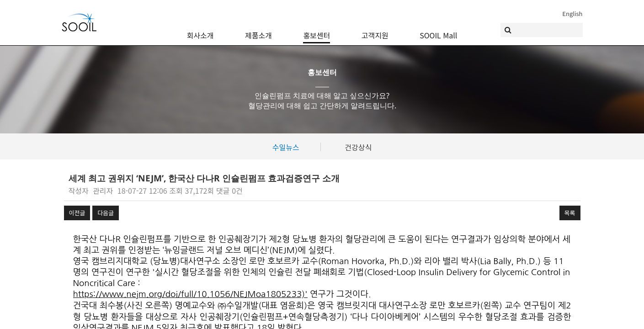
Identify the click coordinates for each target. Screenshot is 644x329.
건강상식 (358, 147)
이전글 (77, 213)
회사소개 (200, 30)
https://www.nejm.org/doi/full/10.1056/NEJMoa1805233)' (190, 294)
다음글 (106, 213)
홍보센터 (317, 30)
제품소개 (258, 30)
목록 (570, 213)
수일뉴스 (286, 147)
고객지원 (375, 30)
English (572, 13)
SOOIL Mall (438, 30)
